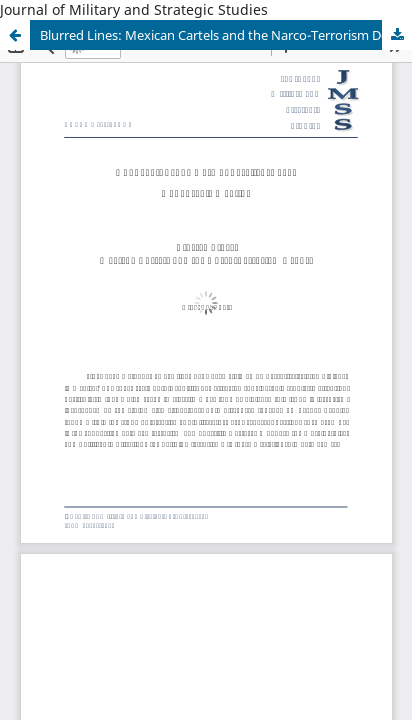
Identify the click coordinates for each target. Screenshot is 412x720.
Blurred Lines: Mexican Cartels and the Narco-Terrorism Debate (226, 35)
